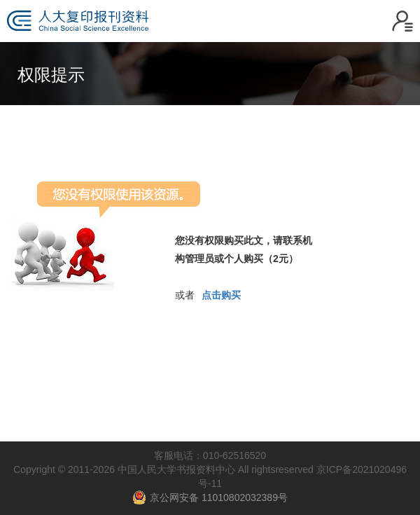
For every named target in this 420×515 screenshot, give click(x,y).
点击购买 (221, 295)
